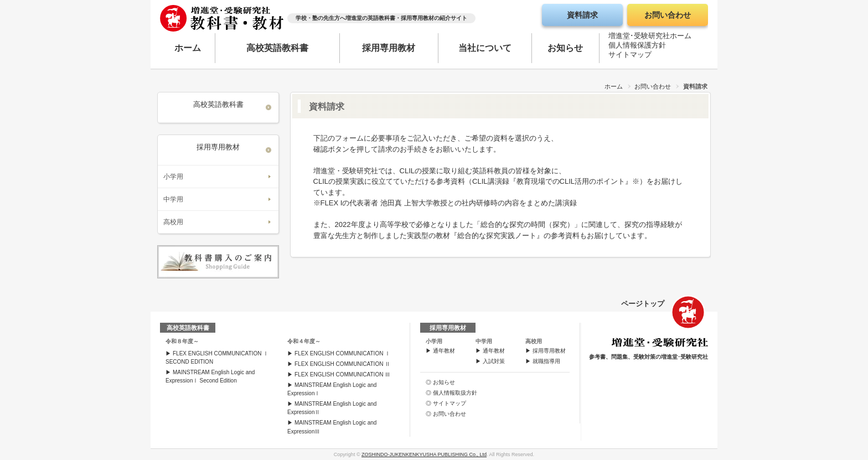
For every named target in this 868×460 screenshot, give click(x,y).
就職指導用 (546, 361)
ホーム (188, 48)
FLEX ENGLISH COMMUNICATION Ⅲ (342, 374)
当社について (485, 48)
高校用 (173, 222)
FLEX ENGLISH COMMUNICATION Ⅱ (342, 364)
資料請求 (582, 15)
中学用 (173, 199)
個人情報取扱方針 (455, 393)
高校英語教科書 (277, 48)
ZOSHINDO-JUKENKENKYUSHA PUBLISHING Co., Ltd (424, 454)
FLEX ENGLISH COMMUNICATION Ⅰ (342, 353)
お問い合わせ (668, 15)
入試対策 (494, 361)
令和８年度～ (182, 341)
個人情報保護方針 (637, 47)
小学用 (173, 177)
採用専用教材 (389, 48)
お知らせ (565, 48)
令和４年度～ (304, 341)
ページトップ (643, 304)
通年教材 (444, 351)
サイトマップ (630, 57)
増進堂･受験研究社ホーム (650, 38)
